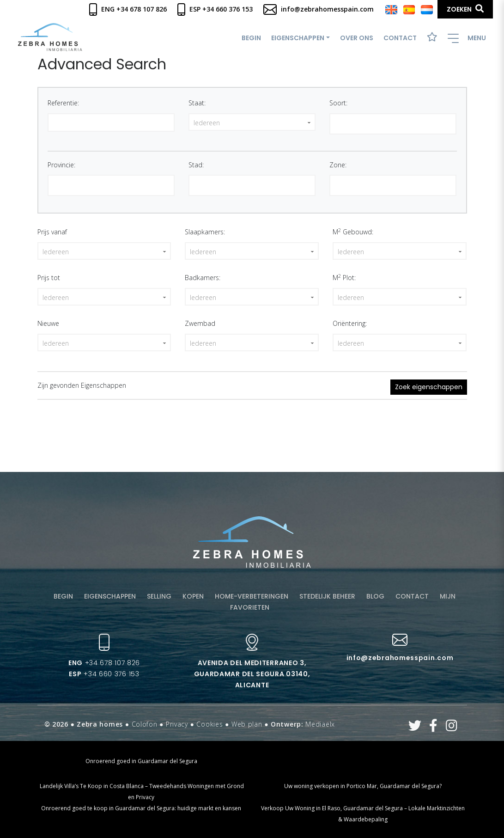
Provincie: (61, 165)
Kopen (193, 596)
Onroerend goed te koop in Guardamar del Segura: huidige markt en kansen (141, 808)
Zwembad (200, 323)
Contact (400, 38)
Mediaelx (320, 724)
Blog (375, 596)
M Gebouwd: (353, 232)
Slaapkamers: (205, 232)
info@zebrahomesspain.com (319, 9)
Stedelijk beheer (327, 596)
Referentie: (63, 103)
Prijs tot (49, 278)
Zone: (338, 165)
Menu (467, 38)
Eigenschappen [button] (298, 38)
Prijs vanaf (52, 232)
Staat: (197, 103)
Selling (159, 596)
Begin (251, 38)
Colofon (145, 724)
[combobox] (393, 124)
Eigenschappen (110, 596)
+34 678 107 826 (104, 663)
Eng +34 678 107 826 (128, 9)
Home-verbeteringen (252, 596)
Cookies (209, 724)
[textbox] (335, 123)
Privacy (177, 724)
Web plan (247, 724)
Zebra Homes (50, 37)
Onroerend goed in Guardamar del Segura (141, 761)
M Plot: (344, 277)
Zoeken (465, 9)
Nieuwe (48, 323)
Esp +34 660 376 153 (215, 9)
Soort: (338, 103)
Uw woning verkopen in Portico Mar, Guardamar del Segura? (363, 786)
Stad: (196, 165)
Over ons (357, 38)
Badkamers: (203, 278)
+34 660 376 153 (104, 674)
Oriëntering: (350, 323)
